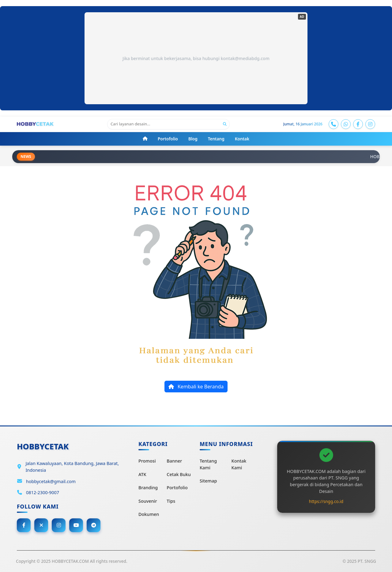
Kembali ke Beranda (196, 387)
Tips (171, 501)
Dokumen (149, 514)
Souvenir (148, 501)
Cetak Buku (179, 474)
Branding (148, 488)
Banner (174, 461)
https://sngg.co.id (326, 501)
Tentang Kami (208, 464)
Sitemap (208, 481)
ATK (142, 474)
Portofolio (177, 488)
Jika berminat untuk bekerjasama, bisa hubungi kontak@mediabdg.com (196, 58)
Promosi (147, 461)
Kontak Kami (239, 464)
